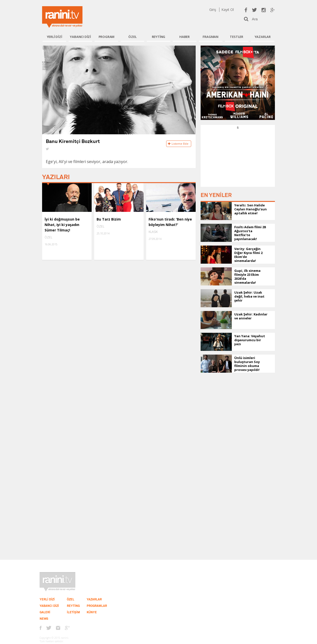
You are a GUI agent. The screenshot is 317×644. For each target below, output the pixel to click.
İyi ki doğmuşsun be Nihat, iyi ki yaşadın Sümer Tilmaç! (62, 225)
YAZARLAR (263, 37)
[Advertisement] (238, 161)
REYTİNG (159, 37)
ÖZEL (132, 37)
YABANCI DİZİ (80, 37)
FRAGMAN (211, 37)
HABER (185, 37)
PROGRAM (107, 37)
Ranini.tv (62, 17)
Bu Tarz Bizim (109, 219)
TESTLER (237, 37)
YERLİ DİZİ (54, 37)
